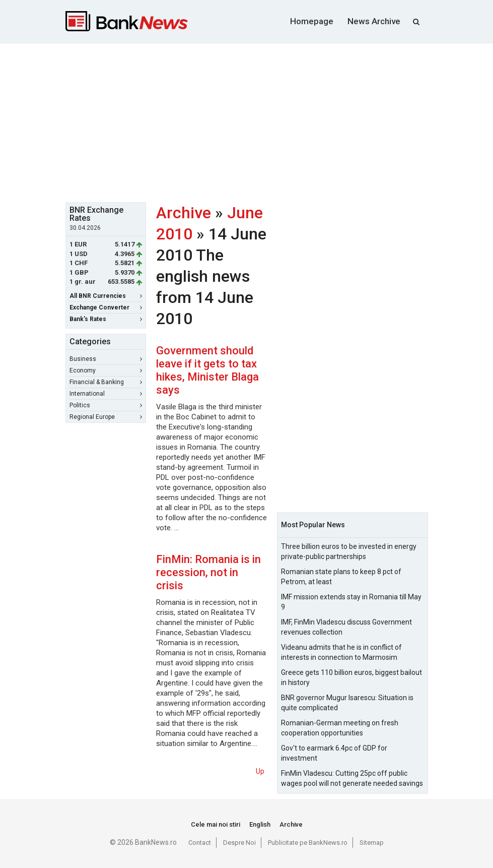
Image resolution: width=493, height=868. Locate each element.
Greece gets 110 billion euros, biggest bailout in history (351, 677)
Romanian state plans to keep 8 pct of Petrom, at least (341, 577)
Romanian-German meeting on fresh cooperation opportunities (340, 728)
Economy (106, 370)
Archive (184, 213)
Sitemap (372, 843)
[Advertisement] (279, 121)
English (260, 824)
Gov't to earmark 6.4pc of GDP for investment (334, 753)
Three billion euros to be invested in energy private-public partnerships (349, 551)
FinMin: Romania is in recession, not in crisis (208, 572)
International (106, 394)
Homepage (312, 21)
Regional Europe (106, 417)
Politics (106, 405)
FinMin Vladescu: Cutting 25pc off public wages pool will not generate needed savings (352, 778)
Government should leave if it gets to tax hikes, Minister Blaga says (207, 370)
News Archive (374, 21)
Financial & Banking (106, 382)
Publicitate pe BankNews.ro (308, 843)
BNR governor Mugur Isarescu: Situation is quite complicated (347, 703)
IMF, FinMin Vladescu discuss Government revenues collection (346, 627)
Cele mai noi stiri (216, 824)
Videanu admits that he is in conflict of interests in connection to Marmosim (341, 652)
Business (106, 359)
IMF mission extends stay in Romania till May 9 (351, 602)
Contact (200, 843)
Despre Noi (239, 843)
